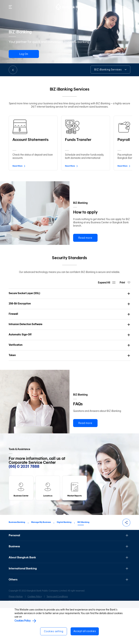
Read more (85, 238)
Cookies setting (54, 631)
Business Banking (17, 558)
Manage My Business (41, 558)
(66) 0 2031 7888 (24, 502)
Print (123, 301)
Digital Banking (64, 558)
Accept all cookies (85, 631)
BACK (13, 70)
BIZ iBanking (83, 558)
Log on (126, 7)
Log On (25, 54)
